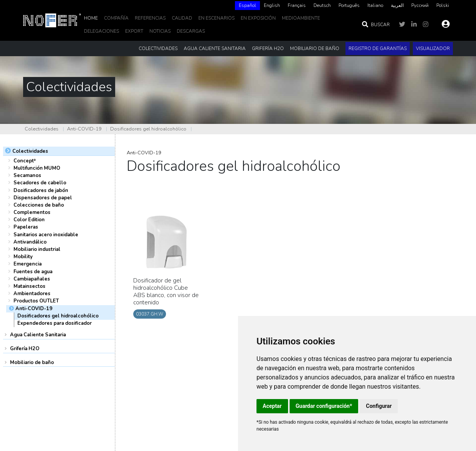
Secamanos (27, 175)
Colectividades (42, 129)
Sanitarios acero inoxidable (46, 235)
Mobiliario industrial (37, 249)
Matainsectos (29, 286)
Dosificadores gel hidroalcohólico (148, 129)
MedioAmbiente (301, 18)
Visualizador (433, 48)
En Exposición (258, 18)
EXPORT (134, 31)
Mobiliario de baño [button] (315, 48)
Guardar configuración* (324, 406)
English (272, 5)
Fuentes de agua (33, 272)
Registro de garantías (378, 48)
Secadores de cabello (40, 183)
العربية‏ (397, 5)
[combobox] (247, 6)
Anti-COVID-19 (84, 129)
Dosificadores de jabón (41, 190)
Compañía (116, 18)
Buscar (375, 25)
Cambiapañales (32, 279)
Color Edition (29, 220)
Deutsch (322, 5)
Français (297, 5)
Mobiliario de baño (32, 362)
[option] (272, 6)
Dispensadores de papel (43, 198)
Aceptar (272, 406)
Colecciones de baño (39, 205)
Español (247, 5)
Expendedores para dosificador (54, 323)
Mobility (23, 257)
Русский (420, 5)
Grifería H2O (25, 349)
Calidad (182, 18)
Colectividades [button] (158, 48)
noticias (160, 31)
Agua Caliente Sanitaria (38, 335)
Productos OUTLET (36, 301)
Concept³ (25, 161)
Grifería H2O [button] (268, 48)
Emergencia (28, 264)
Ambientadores (32, 294)
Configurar (379, 406)
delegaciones (101, 31)
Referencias (150, 18)
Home (91, 18)
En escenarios (216, 18)
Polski (443, 5)
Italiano (375, 5)
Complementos (32, 212)
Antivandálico (30, 242)
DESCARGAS (191, 31)
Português (349, 5)
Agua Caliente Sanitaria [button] (215, 48)
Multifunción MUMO (37, 168)
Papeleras (26, 227)
